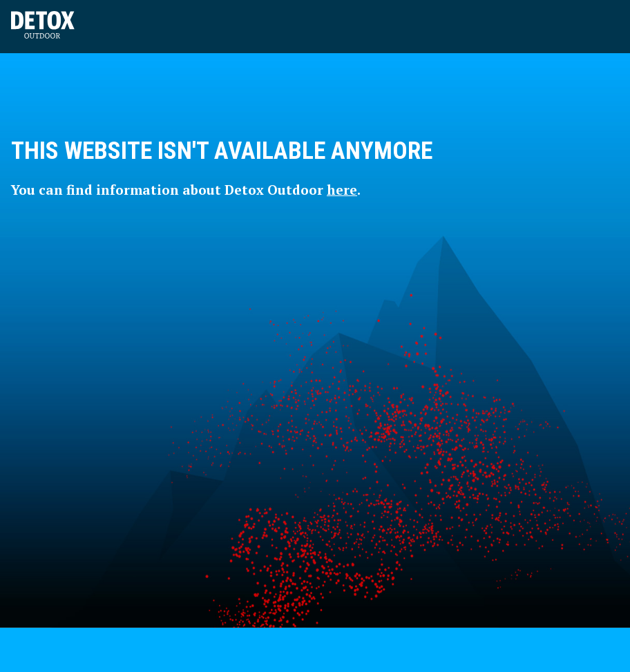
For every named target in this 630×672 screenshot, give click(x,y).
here (342, 190)
